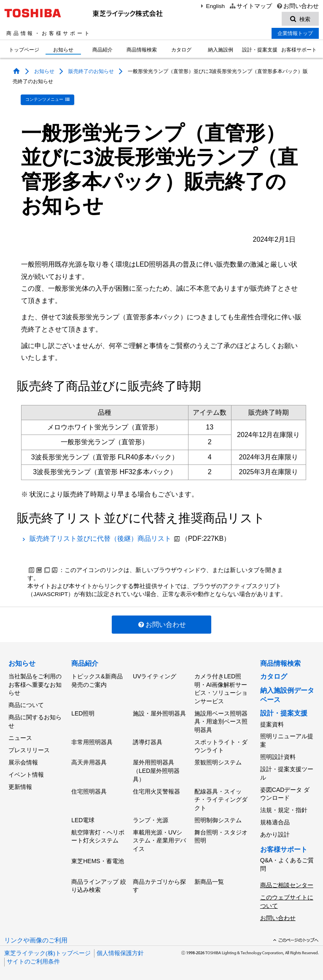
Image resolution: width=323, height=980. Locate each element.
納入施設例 (221, 51)
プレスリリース (29, 747)
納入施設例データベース (287, 695)
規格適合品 (275, 818)
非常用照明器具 (92, 740)
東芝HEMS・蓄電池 (97, 856)
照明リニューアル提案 (287, 740)
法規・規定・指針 (284, 807)
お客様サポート (299, 51)
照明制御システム (218, 816)
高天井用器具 (89, 760)
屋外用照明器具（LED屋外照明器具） (156, 768)
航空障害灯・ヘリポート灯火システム (98, 832)
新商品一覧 (209, 876)
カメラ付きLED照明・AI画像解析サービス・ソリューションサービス (221, 688)
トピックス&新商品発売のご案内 (97, 680)
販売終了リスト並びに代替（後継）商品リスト (100, 538)
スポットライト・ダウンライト (221, 745)
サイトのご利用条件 (33, 954)
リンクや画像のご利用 (36, 933)
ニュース (20, 735)
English (212, 6)
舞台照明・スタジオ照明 (221, 832)
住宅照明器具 (89, 788)
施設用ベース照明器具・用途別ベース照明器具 (221, 720)
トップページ (24, 51)
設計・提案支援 (260, 51)
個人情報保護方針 (120, 946)
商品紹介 (102, 51)
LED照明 (83, 712)
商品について (26, 704)
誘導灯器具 (148, 740)
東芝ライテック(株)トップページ (47, 946)
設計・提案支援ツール (287, 771)
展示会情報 (23, 759)
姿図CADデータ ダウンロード (285, 791)
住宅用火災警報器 (156, 788)
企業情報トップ (295, 34)
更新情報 (20, 782)
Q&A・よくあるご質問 (287, 859)
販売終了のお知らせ (91, 72)
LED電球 (83, 816)
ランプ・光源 (151, 816)
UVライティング (155, 676)
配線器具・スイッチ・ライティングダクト (221, 797)
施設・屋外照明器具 (159, 712)
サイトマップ (250, 6)
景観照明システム (218, 760)
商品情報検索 (142, 51)
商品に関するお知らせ (35, 720)
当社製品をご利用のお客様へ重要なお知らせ (35, 684)
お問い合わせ (297, 6)
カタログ (181, 51)
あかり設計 (275, 830)
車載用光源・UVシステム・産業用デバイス (159, 836)
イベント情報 (26, 770)
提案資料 (272, 724)
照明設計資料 (278, 755)
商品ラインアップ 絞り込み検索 (99, 880)
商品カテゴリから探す (159, 880)
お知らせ (63, 51)
